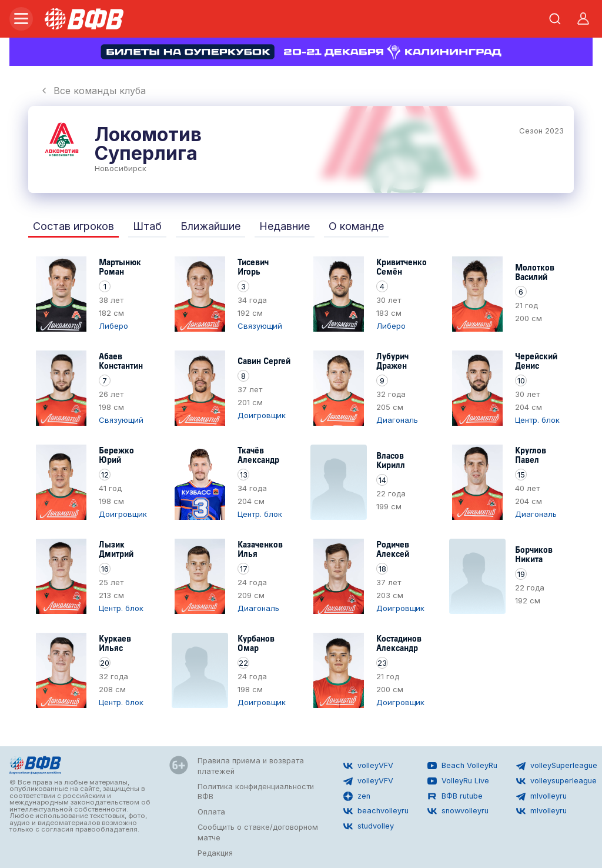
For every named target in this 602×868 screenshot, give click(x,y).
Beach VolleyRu (462, 766)
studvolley (369, 826)
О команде (356, 226)
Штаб (147, 226)
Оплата (211, 812)
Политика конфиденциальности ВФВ (256, 792)
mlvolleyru (541, 796)
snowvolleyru (458, 811)
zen (357, 796)
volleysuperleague (556, 781)
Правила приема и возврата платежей (251, 766)
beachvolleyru (376, 811)
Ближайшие (210, 226)
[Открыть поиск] (555, 19)
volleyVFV (368, 766)
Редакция (215, 853)
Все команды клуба (93, 91)
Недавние (285, 226)
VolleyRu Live (458, 781)
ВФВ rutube (455, 796)
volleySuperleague (557, 766)
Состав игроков (73, 226)
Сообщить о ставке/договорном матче (258, 832)
